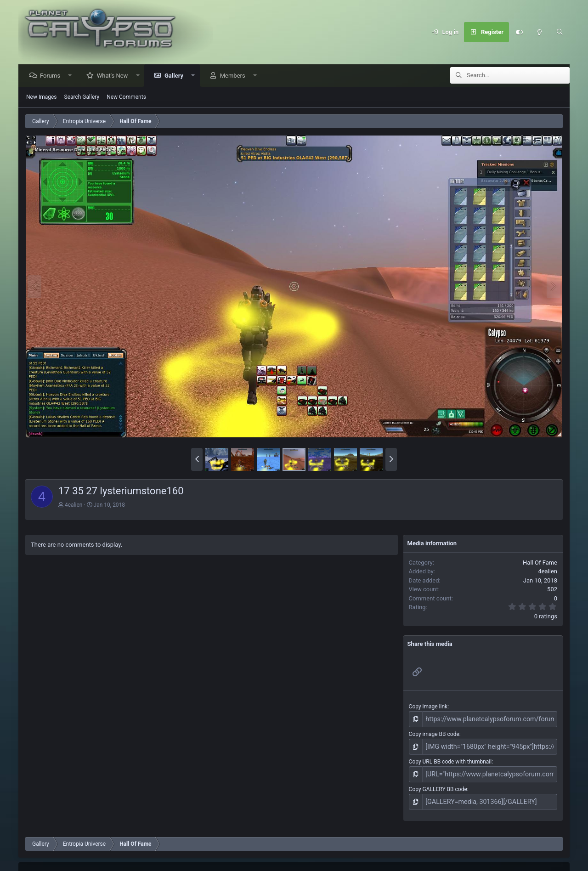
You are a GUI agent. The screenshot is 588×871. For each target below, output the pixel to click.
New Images (42, 97)
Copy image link (428, 707)
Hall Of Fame (540, 563)
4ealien (73, 505)
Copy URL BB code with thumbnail (450, 759)
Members (235, 76)
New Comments (126, 97)
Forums (52, 76)
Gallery (176, 76)
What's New (115, 76)
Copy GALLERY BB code (438, 785)
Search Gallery (82, 97)
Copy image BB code (434, 733)
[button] (72, 76)
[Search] (560, 32)
